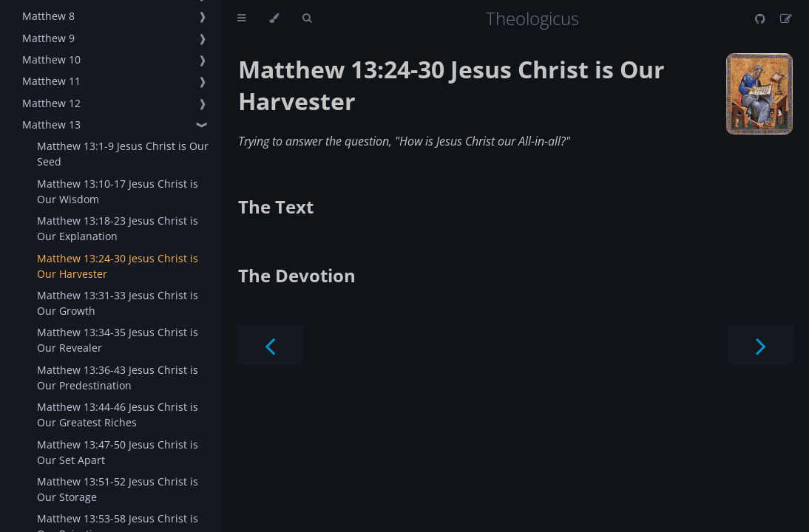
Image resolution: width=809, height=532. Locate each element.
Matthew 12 (51, 103)
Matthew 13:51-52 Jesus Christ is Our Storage (118, 489)
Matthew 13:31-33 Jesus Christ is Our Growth (118, 303)
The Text (276, 207)
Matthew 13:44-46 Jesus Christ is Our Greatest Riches (118, 415)
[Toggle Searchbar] (307, 18)
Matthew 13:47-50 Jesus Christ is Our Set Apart (118, 452)
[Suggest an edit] (786, 18)
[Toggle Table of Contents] (241, 18)
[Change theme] (274, 18)
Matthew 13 (51, 125)
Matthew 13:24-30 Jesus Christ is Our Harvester (118, 266)
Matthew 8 (48, 16)
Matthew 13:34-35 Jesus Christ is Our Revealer (118, 340)
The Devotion (297, 275)
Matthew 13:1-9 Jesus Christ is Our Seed (123, 154)
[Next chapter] (761, 345)
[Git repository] (762, 18)
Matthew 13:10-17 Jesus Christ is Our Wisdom (118, 191)
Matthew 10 (51, 59)
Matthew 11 (51, 81)
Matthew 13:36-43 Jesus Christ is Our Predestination (118, 378)
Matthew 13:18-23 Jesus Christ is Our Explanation (118, 228)
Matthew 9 (48, 38)
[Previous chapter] (270, 345)
